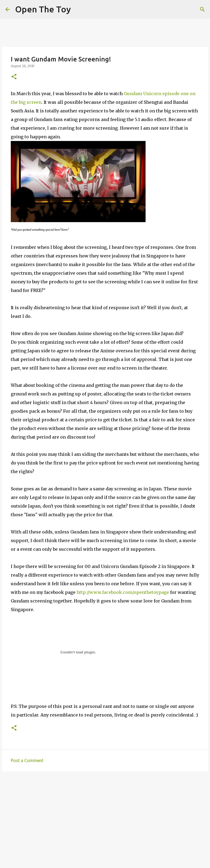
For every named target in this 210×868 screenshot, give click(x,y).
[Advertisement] (105, 817)
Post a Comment (27, 760)
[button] (14, 77)
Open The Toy (43, 9)
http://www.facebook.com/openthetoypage (123, 592)
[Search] (202, 9)
